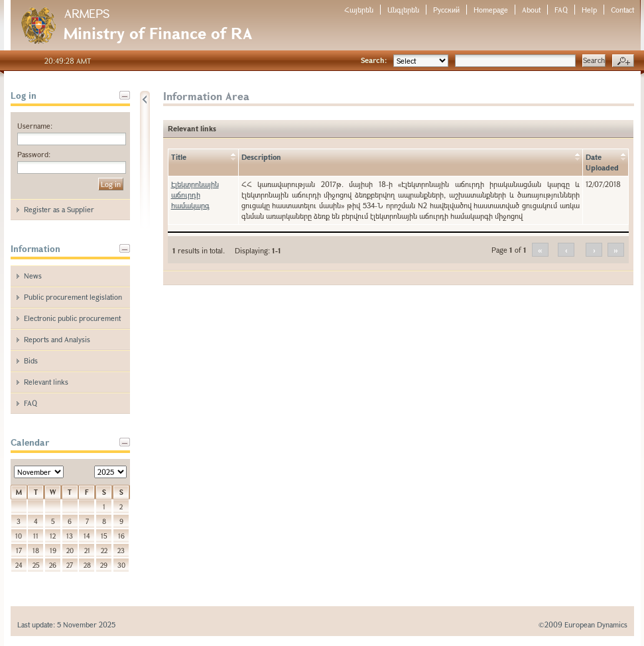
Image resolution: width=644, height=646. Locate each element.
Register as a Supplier (59, 209)
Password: (34, 154)
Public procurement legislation (73, 297)
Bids (31, 360)
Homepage (491, 10)
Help (589, 10)
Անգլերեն (403, 10)
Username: (35, 126)
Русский (446, 10)
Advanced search (623, 61)
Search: (374, 60)
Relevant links (46, 382)
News (33, 276)
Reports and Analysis (57, 339)
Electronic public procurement (72, 318)
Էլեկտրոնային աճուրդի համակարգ (195, 195)
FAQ (561, 10)
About (531, 10)
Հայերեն (359, 10)
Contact (622, 10)
